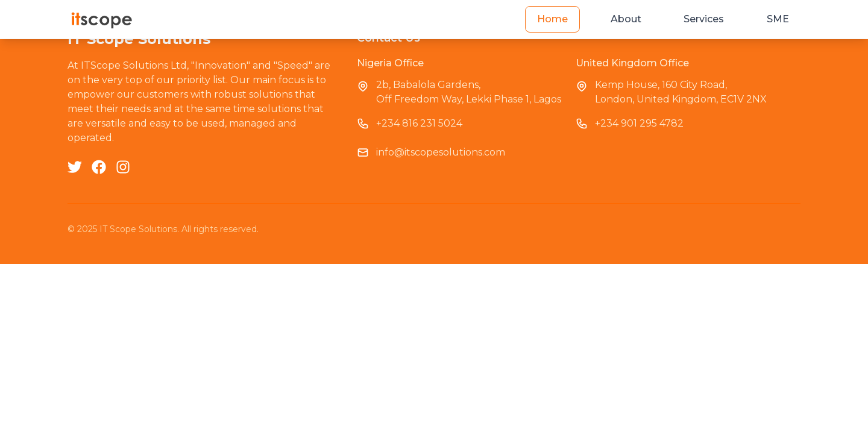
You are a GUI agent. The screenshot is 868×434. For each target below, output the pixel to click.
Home (552, 19)
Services (704, 19)
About (626, 19)
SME (778, 19)
